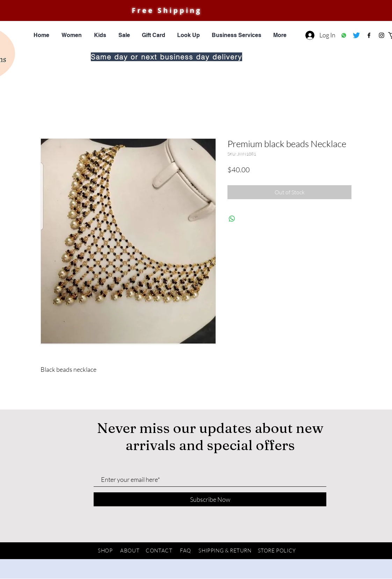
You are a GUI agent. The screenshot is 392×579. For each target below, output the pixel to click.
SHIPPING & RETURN (225, 551)
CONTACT (159, 551)
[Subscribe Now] (210, 499)
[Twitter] (356, 35)
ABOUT (130, 551)
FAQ (186, 551)
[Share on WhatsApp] (232, 219)
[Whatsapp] (344, 35)
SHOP (105, 551)
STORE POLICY (277, 551)
